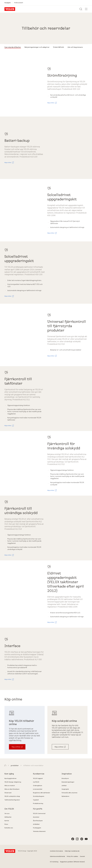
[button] (5, 766)
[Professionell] (19, 3)
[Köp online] (17, 747)
